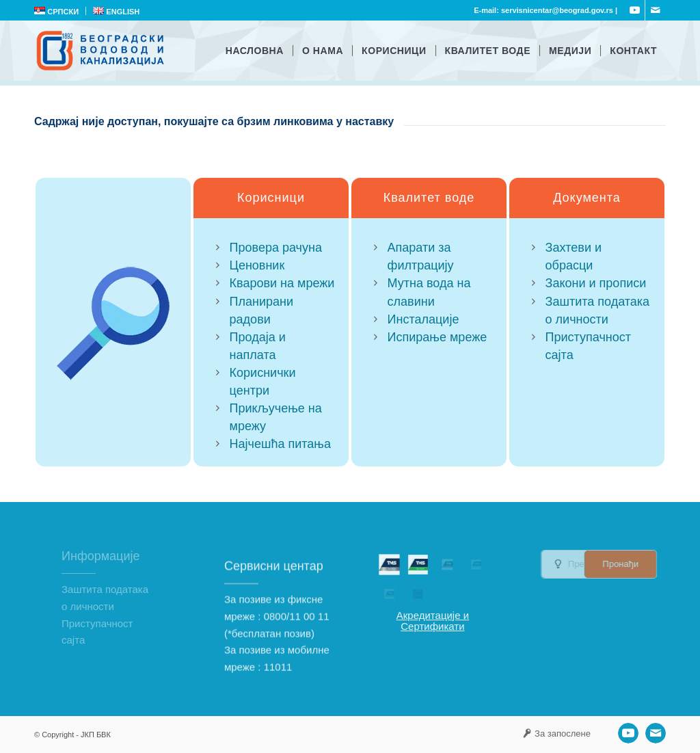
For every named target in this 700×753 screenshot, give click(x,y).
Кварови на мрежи (282, 284)
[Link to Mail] (656, 10)
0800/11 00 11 (297, 647)
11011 (278, 699)
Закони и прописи (596, 285)
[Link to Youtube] (635, 10)
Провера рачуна (276, 248)
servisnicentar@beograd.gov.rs (557, 10)
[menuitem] (60, 11)
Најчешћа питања (280, 444)
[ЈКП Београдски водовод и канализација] (102, 51)
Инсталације (423, 319)
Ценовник (257, 265)
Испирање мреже (437, 337)
